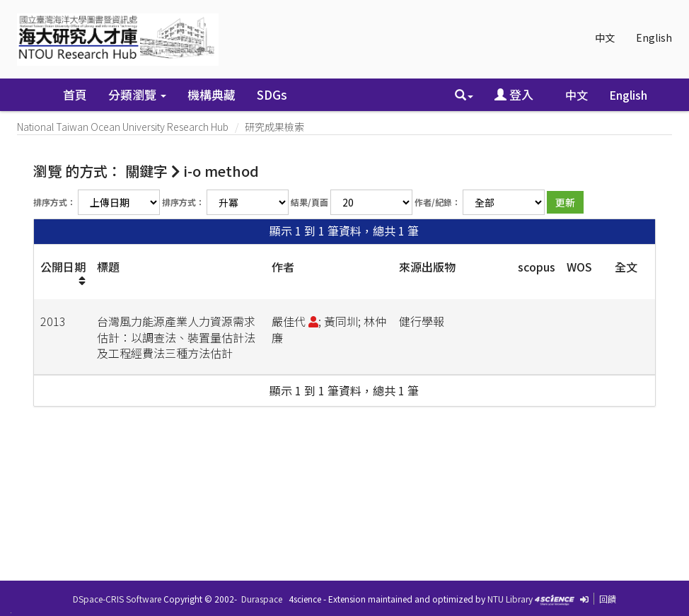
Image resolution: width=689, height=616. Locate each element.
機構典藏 (212, 94)
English (654, 37)
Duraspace (262, 599)
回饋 (608, 599)
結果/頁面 (309, 202)
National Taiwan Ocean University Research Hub (123, 127)
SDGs (272, 94)
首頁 (75, 94)
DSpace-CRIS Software (117, 599)
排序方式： (54, 202)
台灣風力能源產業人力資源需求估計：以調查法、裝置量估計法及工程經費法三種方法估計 (176, 337)
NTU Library (510, 599)
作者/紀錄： (438, 202)
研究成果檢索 (274, 127)
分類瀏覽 (137, 94)
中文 (605, 37)
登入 (514, 94)
